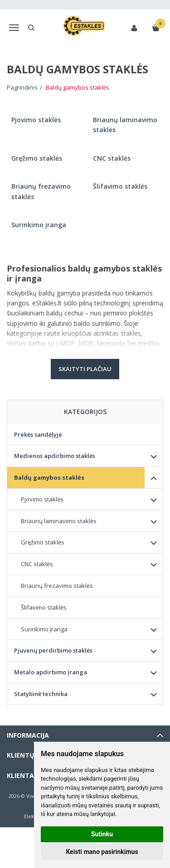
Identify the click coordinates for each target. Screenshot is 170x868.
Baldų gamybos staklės (49, 477)
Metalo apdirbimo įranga (51, 672)
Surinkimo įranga (44, 629)
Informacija (28, 735)
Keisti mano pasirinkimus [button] (102, 852)
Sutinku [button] (102, 834)
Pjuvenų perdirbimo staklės (53, 650)
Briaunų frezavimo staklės (57, 586)
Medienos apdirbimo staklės (55, 456)
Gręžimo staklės (43, 542)
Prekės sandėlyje (38, 434)
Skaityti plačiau (85, 369)
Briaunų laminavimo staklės (59, 521)
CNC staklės (37, 564)
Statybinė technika (41, 694)
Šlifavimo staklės (44, 607)
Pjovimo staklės (42, 499)
